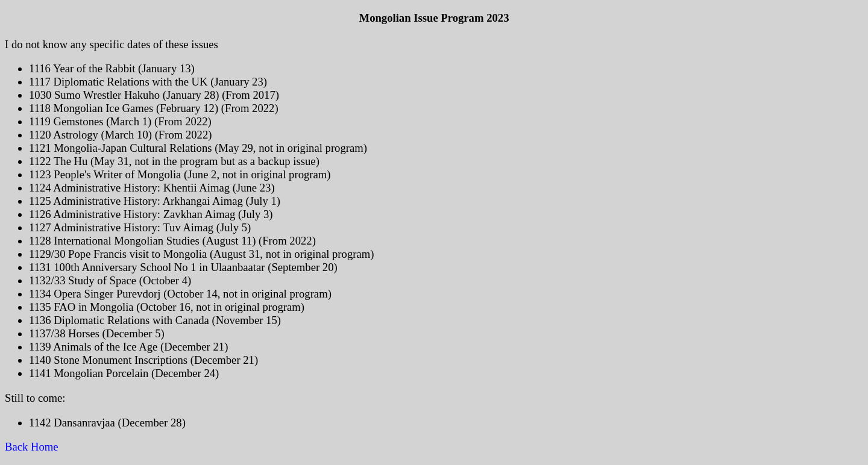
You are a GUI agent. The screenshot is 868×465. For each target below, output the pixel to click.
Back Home (33, 447)
